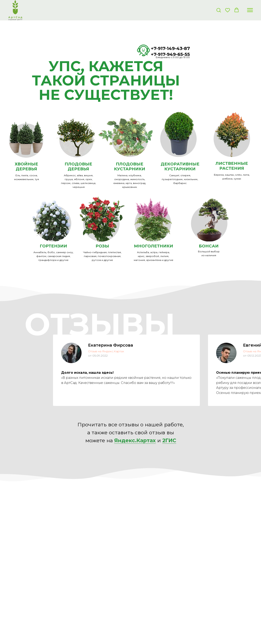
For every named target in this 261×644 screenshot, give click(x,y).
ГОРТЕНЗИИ (53, 246)
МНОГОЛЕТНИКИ (154, 246)
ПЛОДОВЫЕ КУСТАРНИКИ (130, 166)
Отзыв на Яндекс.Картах (106, 351)
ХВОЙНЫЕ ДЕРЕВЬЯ (26, 166)
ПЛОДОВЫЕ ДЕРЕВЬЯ (78, 166)
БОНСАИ (209, 246)
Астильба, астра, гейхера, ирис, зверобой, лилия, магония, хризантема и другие (154, 256)
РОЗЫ (102, 246)
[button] (219, 10)
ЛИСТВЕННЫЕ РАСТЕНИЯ (232, 166)
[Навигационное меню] (250, 10)
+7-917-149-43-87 (170, 48)
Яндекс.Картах (135, 440)
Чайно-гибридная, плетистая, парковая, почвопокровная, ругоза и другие (102, 256)
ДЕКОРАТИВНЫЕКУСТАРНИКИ (180, 166)
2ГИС (169, 440)
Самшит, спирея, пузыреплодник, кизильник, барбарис (180, 179)
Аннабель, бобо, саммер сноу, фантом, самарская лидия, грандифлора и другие (54, 256)
